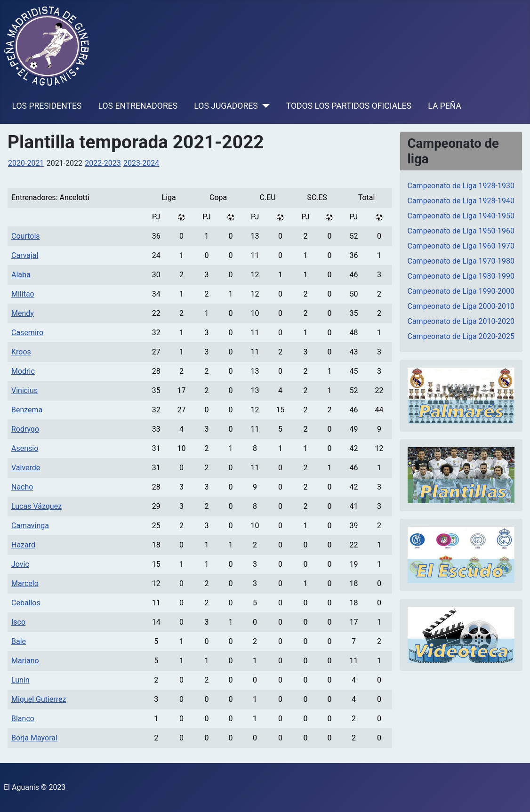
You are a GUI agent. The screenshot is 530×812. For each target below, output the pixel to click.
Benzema (27, 410)
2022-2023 (103, 163)
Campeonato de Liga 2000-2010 (461, 306)
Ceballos (26, 603)
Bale (19, 641)
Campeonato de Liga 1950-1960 (461, 231)
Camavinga (30, 526)
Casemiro (27, 333)
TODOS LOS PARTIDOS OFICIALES (349, 106)
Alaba (21, 275)
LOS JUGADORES (226, 106)
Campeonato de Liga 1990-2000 (461, 291)
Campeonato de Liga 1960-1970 (461, 246)
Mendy (23, 313)
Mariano (25, 661)
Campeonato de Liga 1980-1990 (461, 276)
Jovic (20, 564)
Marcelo (25, 583)
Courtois (26, 236)
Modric (23, 371)
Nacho (22, 487)
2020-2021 (26, 163)
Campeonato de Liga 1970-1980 (461, 261)
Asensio (25, 448)
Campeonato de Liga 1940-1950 (461, 216)
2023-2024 (141, 163)
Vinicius (24, 390)
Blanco (23, 719)
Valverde (26, 468)
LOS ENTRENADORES (138, 106)
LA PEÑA (445, 106)
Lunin (20, 680)
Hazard (23, 545)
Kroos (21, 352)
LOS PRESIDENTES (47, 106)
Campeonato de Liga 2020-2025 (461, 336)
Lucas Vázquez (36, 506)
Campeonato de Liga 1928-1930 (461, 186)
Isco (18, 622)
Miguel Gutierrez (39, 699)
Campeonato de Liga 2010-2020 (461, 321)
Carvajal (25, 255)
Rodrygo (25, 429)
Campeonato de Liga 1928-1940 (461, 201)
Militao (23, 294)
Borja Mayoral (34, 738)
